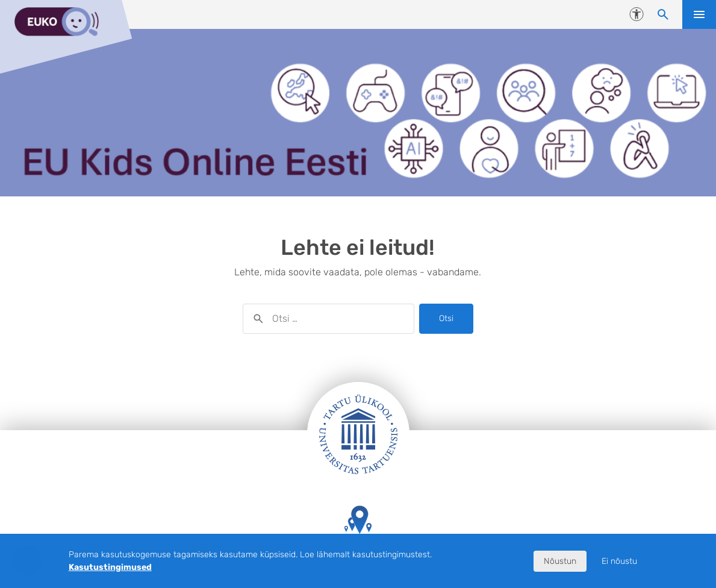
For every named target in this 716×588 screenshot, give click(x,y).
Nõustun (560, 561)
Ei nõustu (619, 561)
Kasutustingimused (110, 567)
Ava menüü (699, 14)
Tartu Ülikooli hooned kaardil (358, 531)
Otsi (446, 318)
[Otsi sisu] (663, 14)
